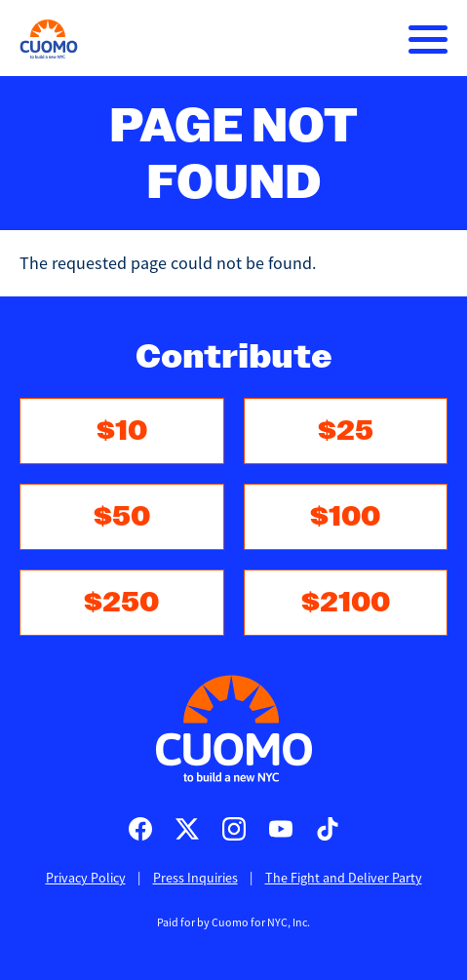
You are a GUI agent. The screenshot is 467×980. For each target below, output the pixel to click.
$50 (122, 516)
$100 (345, 516)
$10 (122, 431)
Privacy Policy (86, 878)
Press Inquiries (195, 878)
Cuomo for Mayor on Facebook (140, 829)
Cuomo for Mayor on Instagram (234, 829)
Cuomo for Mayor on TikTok (328, 829)
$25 (346, 431)
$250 (121, 602)
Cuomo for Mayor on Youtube (281, 829)
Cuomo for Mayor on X (187, 829)
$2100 (346, 602)
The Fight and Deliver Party (344, 878)
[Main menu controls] (428, 39)
